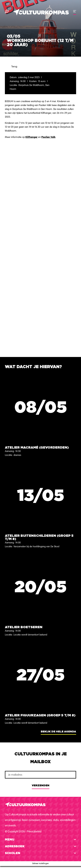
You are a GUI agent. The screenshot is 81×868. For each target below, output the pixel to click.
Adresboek (15, 846)
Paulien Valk (48, 137)
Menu (10, 840)
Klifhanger (31, 137)
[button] (40, 840)
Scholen (13, 853)
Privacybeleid (34, 832)
